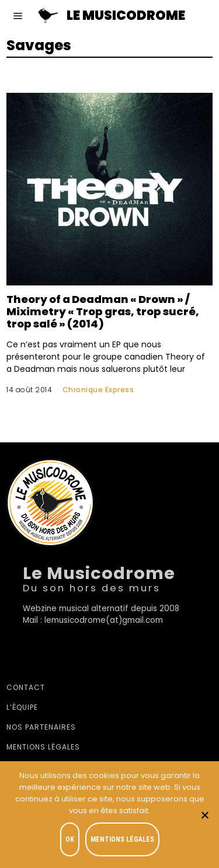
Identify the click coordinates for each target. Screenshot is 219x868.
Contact (26, 687)
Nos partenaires (41, 727)
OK (70, 839)
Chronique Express (98, 390)
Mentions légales (43, 747)
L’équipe (22, 707)
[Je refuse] (204, 815)
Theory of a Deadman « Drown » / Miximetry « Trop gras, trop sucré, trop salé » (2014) (103, 311)
